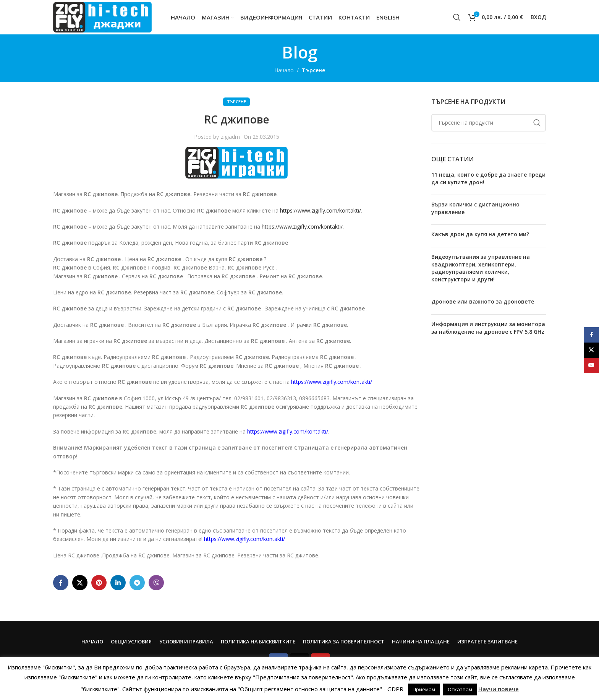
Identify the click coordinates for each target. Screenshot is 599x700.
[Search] (457, 17)
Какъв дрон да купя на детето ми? (480, 234)
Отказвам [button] (460, 689)
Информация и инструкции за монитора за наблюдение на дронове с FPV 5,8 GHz (488, 328)
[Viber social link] (156, 583)
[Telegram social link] (137, 583)
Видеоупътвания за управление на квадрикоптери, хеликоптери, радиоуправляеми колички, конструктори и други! (481, 268)
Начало (284, 70)
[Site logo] (102, 17)
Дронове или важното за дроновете (483, 301)
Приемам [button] (424, 689)
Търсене (313, 70)
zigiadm (230, 137)
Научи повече (499, 689)
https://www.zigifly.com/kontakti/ (321, 210)
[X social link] (80, 583)
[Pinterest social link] (99, 583)
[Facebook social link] (61, 583)
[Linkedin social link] (118, 583)
